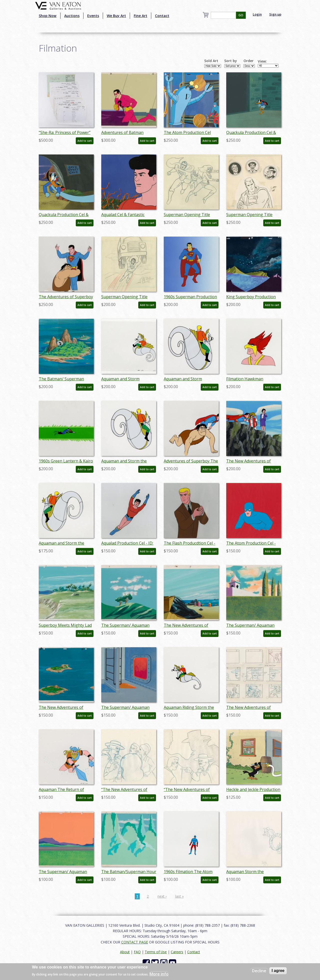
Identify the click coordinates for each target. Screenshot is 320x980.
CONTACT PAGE (135, 942)
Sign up (275, 14)
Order (248, 61)
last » (179, 896)
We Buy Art (116, 16)
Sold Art (211, 61)
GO (241, 15)
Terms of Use (156, 952)
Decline (259, 971)
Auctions (72, 16)
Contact (162, 16)
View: (262, 61)
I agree (278, 971)
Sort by (231, 61)
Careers (177, 952)
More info (159, 974)
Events (93, 16)
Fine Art (140, 16)
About (125, 952)
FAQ (137, 952)
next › (162, 896)
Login (257, 14)
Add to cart (85, 141)
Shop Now (48, 16)
